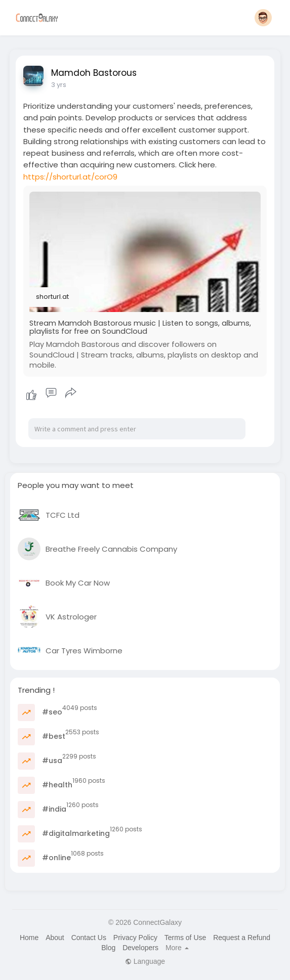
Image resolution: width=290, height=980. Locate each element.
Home (29, 938)
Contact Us (89, 938)
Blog (108, 948)
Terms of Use (185, 938)
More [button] (177, 948)
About (55, 938)
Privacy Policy (135, 938)
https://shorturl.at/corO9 (70, 177)
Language (145, 961)
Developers (140, 948)
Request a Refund (242, 938)
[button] (263, 18)
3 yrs (59, 85)
